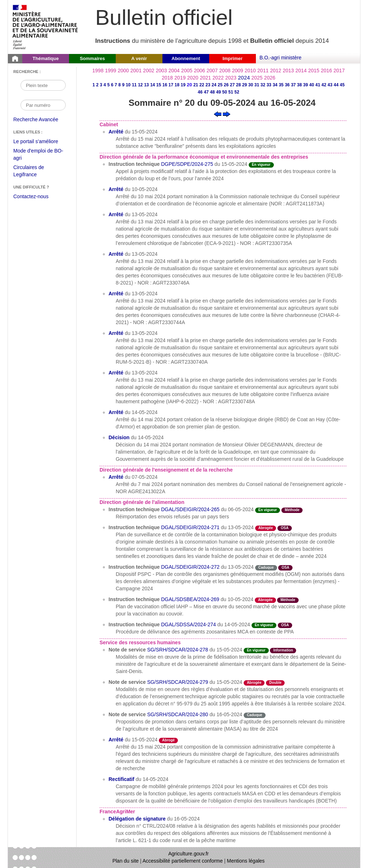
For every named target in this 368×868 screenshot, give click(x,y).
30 (251, 85)
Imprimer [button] (233, 58)
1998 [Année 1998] (98, 71)
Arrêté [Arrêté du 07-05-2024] (116, 477)
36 (287, 85)
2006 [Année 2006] (199, 71)
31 (257, 85)
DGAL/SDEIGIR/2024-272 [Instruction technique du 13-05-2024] (190, 567)
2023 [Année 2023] (231, 78)
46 (200, 92)
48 (212, 92)
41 (318, 85)
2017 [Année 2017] (339, 71)
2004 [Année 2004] (174, 71)
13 (146, 85)
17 (171, 85)
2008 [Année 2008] (225, 71)
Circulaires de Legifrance (34, 172)
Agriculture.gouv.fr (188, 854)
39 (306, 85)
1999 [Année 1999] (111, 71)
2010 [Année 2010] (250, 71)
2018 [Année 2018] (167, 78)
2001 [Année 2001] (136, 71)
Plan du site (126, 861)
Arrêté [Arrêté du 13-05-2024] (116, 214)
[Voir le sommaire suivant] (227, 114)
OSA (285, 528)
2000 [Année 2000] (123, 71)
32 (263, 85)
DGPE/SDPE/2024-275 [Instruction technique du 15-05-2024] (187, 164)
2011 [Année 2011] (263, 71)
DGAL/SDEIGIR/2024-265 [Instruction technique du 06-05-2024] (190, 509)
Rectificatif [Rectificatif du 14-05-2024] (121, 779)
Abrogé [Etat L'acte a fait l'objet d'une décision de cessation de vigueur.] (168, 740)
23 (208, 85)
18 (177, 85)
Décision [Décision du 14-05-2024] (119, 437)
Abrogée (266, 528)
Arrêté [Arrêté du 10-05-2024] (116, 189)
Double (275, 683)
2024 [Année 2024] (244, 78)
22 (202, 85)
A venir (139, 58)
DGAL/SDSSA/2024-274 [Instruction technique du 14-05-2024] (188, 624)
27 (232, 85)
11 (134, 85)
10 (128, 85)
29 (245, 85)
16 (165, 85)
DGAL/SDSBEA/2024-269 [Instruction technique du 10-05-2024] (190, 599)
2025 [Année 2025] (257, 78)
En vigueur (261, 165)
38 (300, 85)
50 (224, 92)
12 (140, 85)
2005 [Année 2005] (187, 71)
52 (237, 92)
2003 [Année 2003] (161, 71)
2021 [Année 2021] (205, 78)
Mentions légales (246, 861)
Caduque (266, 567)
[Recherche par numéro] (43, 105)
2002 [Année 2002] (149, 71)
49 (218, 92)
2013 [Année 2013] (288, 71)
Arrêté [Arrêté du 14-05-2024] (116, 412)
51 (231, 92)
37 (293, 85)
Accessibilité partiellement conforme (183, 861)
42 (324, 85)
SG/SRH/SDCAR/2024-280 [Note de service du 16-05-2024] (178, 714)
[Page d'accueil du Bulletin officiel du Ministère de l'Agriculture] (15, 59)
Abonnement (186, 58)
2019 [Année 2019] (180, 78)
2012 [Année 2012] (275, 71)
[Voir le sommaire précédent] (218, 114)
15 (159, 85)
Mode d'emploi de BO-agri (38, 155)
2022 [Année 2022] (218, 78)
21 (196, 85)
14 (153, 85)
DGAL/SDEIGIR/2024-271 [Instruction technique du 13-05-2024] (190, 527)
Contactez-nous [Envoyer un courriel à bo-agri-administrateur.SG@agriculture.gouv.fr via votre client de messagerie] (31, 196)
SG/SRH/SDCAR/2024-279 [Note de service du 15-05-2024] (178, 682)
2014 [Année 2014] (301, 71)
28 (238, 85)
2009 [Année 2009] (237, 71)
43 (330, 85)
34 (275, 85)
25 (220, 85)
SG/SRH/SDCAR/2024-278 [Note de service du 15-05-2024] (178, 650)
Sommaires (92, 58)
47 (206, 92)
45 (342, 85)
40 (312, 85)
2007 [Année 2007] (212, 71)
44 (336, 85)
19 (183, 85)
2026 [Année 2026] (270, 78)
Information (283, 650)
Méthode (292, 510)
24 (214, 85)
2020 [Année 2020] (193, 78)
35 (281, 85)
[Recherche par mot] (43, 85)
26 (226, 85)
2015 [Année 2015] (314, 71)
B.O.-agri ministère (280, 58)
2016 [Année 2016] (326, 71)
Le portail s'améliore (41, 142)
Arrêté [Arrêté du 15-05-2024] (116, 132)
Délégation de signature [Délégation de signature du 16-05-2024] (137, 819)
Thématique (46, 58)
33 (269, 85)
